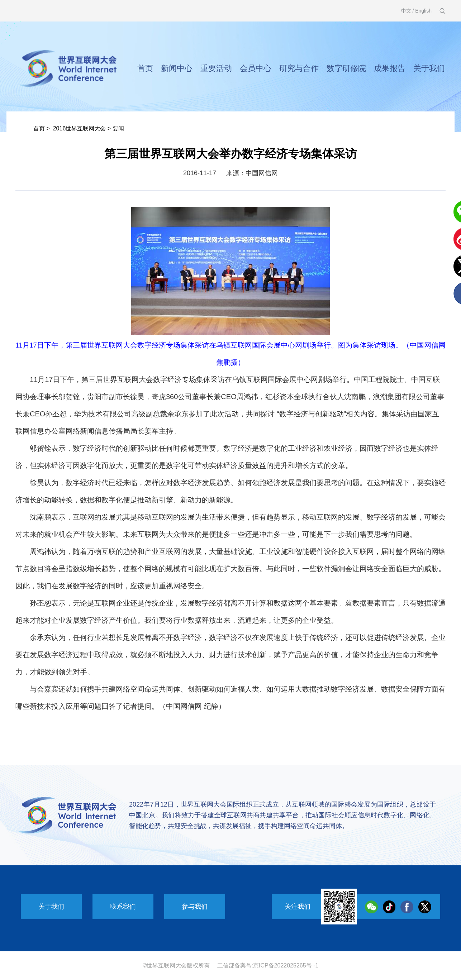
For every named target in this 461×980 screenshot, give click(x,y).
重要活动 (216, 68)
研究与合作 (299, 68)
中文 (406, 11)
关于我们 (429, 68)
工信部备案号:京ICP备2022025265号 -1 (268, 965)
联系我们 (123, 907)
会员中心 (256, 68)
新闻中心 (177, 68)
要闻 (118, 128)
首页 (145, 68)
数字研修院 (346, 68)
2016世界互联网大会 (80, 128)
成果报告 (390, 68)
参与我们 (195, 907)
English (423, 11)
